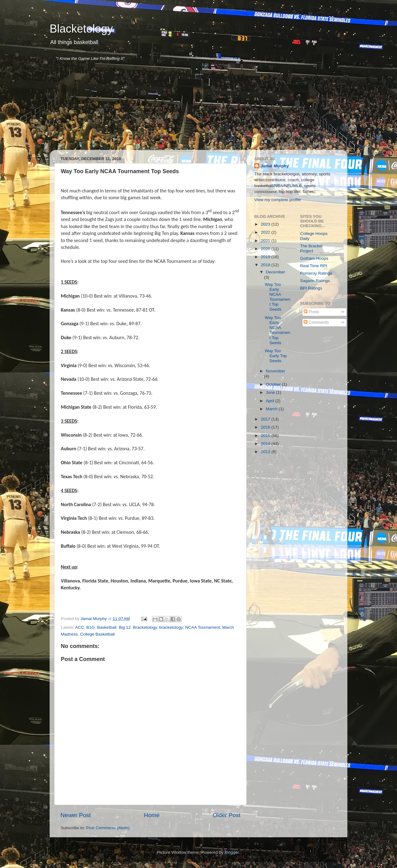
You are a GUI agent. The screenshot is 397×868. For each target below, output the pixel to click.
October (274, 384)
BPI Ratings (311, 288)
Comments (316, 322)
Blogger (232, 852)
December (275, 272)
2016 (266, 427)
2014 (266, 444)
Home (152, 815)
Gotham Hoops (314, 258)
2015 (266, 436)
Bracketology (145, 627)
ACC (80, 627)
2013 (266, 452)
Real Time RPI (314, 266)
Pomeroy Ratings (316, 273)
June (271, 392)
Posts (311, 312)
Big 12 (125, 627)
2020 (266, 249)
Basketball (107, 627)
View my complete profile (278, 200)
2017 (266, 419)
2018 (266, 265)
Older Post (227, 815)
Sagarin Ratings (315, 281)
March (272, 409)
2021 (266, 241)
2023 (266, 224)
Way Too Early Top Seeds (276, 356)
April (271, 401)
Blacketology (81, 29)
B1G (91, 627)
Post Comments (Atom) (108, 828)
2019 (266, 257)
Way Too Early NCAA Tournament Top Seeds (278, 297)
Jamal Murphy (275, 166)
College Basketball (97, 634)
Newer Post (76, 815)
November (275, 371)
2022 (266, 232)
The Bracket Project (312, 248)
